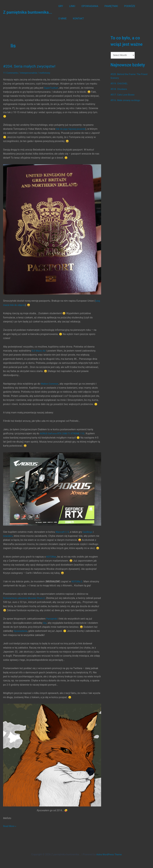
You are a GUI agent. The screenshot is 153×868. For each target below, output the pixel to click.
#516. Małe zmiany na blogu (126, 101)
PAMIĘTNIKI (107, 6)
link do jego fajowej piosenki (71, 129)
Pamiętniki (52, 623)
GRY (60, 6)
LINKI (70, 6)
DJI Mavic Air (39, 351)
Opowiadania (21, 635)
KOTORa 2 (77, 581)
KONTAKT (63, 19)
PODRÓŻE (124, 6)
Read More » (10, 830)
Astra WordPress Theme (109, 854)
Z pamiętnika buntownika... (28, 12)
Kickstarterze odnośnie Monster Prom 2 (25, 598)
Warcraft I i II (63, 532)
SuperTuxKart (51, 88)
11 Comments (11, 73)
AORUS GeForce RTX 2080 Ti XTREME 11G (63, 433)
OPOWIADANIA (87, 6)
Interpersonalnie (30, 73)
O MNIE (139, 6)
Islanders (8, 536)
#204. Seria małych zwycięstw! (31, 66)
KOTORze (52, 557)
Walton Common (50, 384)
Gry (45, 627)
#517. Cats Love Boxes (123, 95)
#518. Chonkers (119, 89)
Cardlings (88, 532)
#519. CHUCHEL (120, 84)
